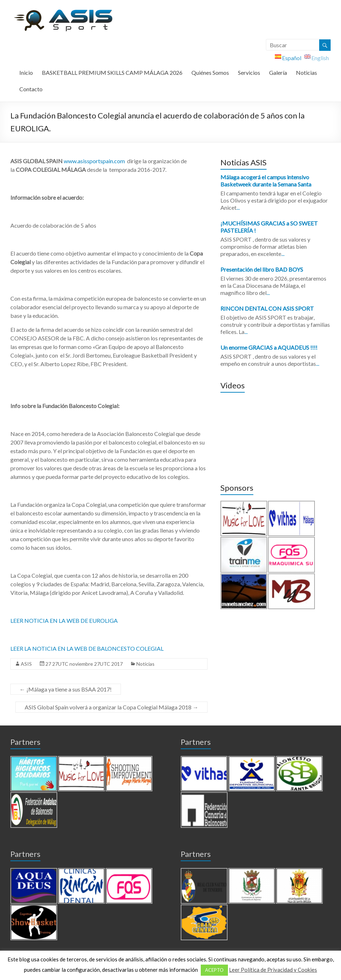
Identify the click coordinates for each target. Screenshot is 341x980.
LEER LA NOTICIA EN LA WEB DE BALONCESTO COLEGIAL (87, 648)
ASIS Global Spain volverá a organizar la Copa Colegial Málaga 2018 (111, 707)
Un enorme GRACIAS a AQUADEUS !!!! (269, 347)
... (238, 207)
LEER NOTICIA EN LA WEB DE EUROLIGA (64, 620)
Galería (278, 72)
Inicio (26, 72)
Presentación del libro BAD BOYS (262, 269)
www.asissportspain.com (94, 161)
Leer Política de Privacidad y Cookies (273, 970)
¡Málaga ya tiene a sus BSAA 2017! (66, 689)
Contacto (31, 89)
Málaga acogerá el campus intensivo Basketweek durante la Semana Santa (266, 181)
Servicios (249, 72)
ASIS (26, 664)
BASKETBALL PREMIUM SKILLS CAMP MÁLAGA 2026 (112, 72)
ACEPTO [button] (214, 970)
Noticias (306, 72)
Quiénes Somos (210, 72)
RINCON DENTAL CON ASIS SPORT (267, 308)
